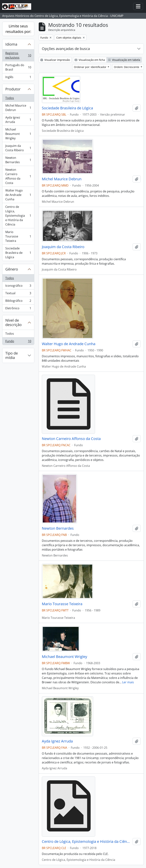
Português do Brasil (18, 67)
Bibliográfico (18, 301)
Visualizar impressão (55, 60)
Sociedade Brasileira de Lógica (18, 253)
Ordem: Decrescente (127, 67)
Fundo (18, 342)
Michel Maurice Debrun (18, 108)
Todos (10, 98)
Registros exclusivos (18, 55)
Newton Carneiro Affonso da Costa (18, 176)
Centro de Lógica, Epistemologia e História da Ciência (18, 216)
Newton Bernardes (18, 160)
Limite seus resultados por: (18, 29)
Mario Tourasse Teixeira (18, 236)
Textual (18, 294)
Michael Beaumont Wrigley (18, 134)
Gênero (12, 269)
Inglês (18, 78)
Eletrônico (18, 309)
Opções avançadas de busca (66, 49)
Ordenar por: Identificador (91, 67)
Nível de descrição (13, 322)
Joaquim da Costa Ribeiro (18, 148)
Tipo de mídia (12, 355)
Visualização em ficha (90, 60)
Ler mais (128, 682)
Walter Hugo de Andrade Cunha (18, 195)
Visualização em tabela (124, 60)
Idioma (11, 44)
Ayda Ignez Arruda (18, 120)
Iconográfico (18, 286)
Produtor (13, 89)
